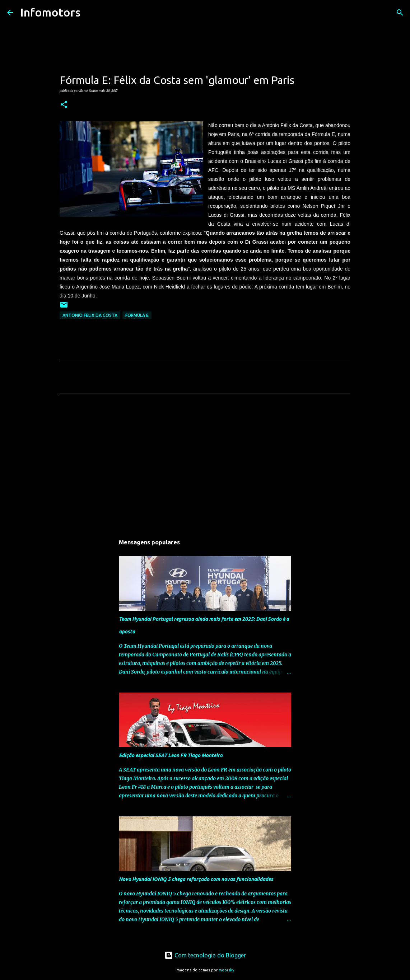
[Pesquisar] (90, 13)
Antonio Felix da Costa (90, 315)
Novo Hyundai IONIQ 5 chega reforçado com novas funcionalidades (196, 879)
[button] (64, 105)
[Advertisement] (205, 466)
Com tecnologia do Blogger (205, 955)
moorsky (227, 970)
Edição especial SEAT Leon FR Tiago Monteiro (171, 755)
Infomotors (50, 12)
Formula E (137, 315)
